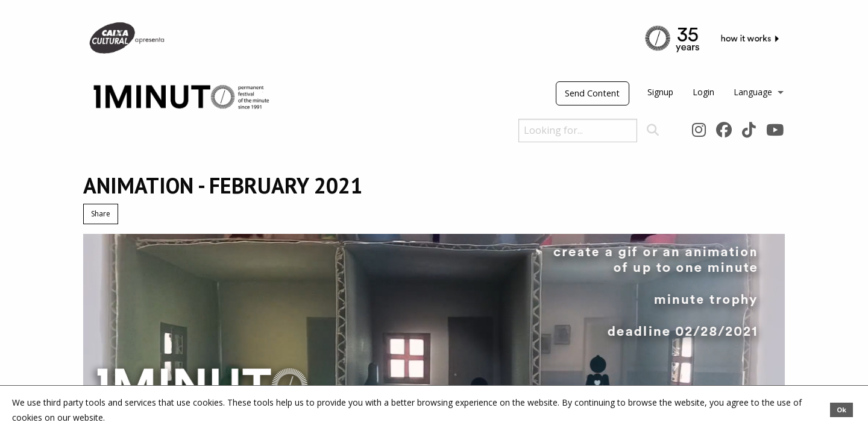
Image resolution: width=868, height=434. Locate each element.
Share (101, 214)
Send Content (592, 93)
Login (703, 92)
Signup (660, 92)
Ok (841, 410)
